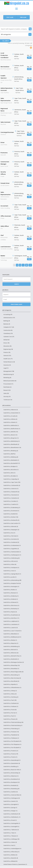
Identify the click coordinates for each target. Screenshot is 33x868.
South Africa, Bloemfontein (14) (12, 447)
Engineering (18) (8, 349)
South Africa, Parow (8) (10, 710)
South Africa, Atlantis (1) (10, 422)
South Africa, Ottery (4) (10, 694)
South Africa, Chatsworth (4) (11, 492)
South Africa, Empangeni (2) (11, 530)
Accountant (4, 206)
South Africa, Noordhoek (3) (11, 681)
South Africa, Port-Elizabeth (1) (12, 748)
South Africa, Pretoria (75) (11, 754)
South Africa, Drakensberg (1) (12, 507)
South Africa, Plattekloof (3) (11, 735)
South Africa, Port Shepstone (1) (12, 744)
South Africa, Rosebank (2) (11, 785)
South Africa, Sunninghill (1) (11, 826)
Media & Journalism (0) (10, 381)
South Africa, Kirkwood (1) (11, 602)
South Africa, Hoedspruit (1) (11, 568)
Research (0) (7, 390)
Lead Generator (6, 247)
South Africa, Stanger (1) (10, 811)
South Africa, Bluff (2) (9, 454)
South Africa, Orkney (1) (10, 691)
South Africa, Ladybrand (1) (11, 621)
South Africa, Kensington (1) (11, 586)
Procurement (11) (8, 384)
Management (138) (9, 371)
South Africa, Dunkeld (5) (10, 514)
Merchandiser (5, 67)
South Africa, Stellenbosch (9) (12, 814)
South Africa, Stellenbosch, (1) (12, 817)
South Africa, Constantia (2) (11, 498)
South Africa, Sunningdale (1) (12, 823)
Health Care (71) (8, 359)
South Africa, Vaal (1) (9, 845)
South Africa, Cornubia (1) (11, 501)
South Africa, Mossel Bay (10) (12, 665)
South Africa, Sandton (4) (11, 792)
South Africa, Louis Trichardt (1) (12, 631)
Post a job (10, 17)
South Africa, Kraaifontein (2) (12, 615)
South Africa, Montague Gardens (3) (14, 662)
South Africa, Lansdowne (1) (11, 624)
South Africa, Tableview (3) (11, 830)
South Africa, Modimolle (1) (11, 659)
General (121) (7, 356)
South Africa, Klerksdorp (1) (11, 609)
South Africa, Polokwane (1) (11, 738)
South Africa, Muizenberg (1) (12, 675)
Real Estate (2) (7, 387)
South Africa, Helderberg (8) (11, 558)
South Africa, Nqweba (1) (11, 684)
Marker (3, 256)
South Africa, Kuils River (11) (11, 618)
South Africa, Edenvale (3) (11, 526)
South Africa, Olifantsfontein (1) (12, 687)
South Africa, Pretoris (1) (10, 757)
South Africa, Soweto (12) (11, 801)
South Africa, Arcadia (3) (10, 416)
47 (27, 265)
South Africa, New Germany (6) (12, 678)
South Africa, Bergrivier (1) (11, 438)
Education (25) (7, 346)
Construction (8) (8, 330)
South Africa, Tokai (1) (10, 833)
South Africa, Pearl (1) (10, 716)
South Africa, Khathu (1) (10, 590)
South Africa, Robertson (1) (11, 776)
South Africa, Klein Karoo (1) (11, 605)
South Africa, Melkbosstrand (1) (12, 637)
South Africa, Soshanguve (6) (12, 798)
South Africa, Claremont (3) (11, 495)
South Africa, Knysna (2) (10, 612)
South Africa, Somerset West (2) (12, 795)
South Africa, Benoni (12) (10, 435)
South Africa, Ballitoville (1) (11, 425)
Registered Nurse (4, 110)
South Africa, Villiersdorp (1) (11, 852)
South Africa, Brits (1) (9, 473)
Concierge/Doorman (7, 132)
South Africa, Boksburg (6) (11, 457)
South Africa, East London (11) (12, 523)
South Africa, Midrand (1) (11, 650)
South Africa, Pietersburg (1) (11, 729)
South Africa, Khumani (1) (11, 593)
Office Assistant (6, 216)
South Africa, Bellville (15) (11, 432)
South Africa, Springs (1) (10, 808)
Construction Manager (5, 163)
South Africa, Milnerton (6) (11, 653)
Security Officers (3, 173)
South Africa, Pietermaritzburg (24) (13, 722)
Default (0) (6, 340)
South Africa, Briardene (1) (11, 470)
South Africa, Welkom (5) (10, 855)
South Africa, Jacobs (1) (10, 577)
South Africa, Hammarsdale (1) (12, 552)
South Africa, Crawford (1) (11, 504)
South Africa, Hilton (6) (10, 564)
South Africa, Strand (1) (10, 820)
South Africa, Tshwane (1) (11, 836)
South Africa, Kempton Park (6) (12, 583)
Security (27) (7, 396)
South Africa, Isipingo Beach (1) (12, 574)
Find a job (23, 17)
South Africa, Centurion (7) (11, 489)
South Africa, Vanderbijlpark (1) (12, 849)
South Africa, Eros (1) (9, 533)
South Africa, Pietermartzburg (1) (13, 725)
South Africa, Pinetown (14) (11, 732)
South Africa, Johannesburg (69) (12, 580)
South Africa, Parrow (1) (10, 713)
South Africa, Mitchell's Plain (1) (12, 656)
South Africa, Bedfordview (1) (12, 429)
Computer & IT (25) (9, 327)
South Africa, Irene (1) (10, 571)
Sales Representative (6, 99)
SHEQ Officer (5, 226)
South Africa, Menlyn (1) (10, 640)
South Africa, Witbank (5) (10, 861)
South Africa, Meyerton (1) (11, 643)
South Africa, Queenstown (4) (12, 763)
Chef (2, 235)
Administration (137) (9, 318)
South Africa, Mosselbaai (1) (11, 669)
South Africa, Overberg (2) (11, 697)
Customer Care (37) (9, 337)
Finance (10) (7, 352)
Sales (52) (6, 393)
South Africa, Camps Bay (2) (11, 479)
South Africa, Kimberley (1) (11, 596)
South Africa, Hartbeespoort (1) (12, 555)
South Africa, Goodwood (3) (11, 542)
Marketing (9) (7, 378)
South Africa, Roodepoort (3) (11, 782)
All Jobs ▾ (6, 41)
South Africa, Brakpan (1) (10, 466)
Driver (3, 142)
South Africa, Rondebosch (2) (12, 779)
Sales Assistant (6, 122)
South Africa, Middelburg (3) (12, 646)
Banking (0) (7, 321)
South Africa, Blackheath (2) (11, 444)
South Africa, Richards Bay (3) (12, 773)
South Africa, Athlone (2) (10, 419)
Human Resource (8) (9, 362)
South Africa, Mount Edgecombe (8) (13, 672)
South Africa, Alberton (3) (11, 410)
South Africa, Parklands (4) (11, 703)
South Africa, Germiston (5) (11, 539)
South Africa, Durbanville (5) (11, 520)
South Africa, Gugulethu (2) (11, 549)
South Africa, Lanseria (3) (11, 628)
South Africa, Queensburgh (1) (12, 760)
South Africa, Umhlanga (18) (11, 839)
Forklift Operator (4, 77)
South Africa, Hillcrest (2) (11, 561)
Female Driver (5, 183)
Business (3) (7, 324)
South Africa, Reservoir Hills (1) (12, 770)
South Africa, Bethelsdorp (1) (12, 441)
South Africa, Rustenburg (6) (11, 789)
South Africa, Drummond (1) (11, 511)
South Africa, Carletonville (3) (12, 485)
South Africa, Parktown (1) (11, 706)
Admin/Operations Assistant (7, 89)
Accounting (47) (8, 314)
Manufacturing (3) (9, 374)
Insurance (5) (7, 365)
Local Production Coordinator (5, 55)
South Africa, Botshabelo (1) (11, 460)
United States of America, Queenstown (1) (15, 864)
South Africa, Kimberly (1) (11, 599)
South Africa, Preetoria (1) (11, 751)
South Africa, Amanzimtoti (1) (12, 413)
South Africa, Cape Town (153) (12, 482)
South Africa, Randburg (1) (11, 766)
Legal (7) (6, 368)
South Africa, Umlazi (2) (10, 842)
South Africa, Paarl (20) (10, 700)
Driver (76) (6, 343)
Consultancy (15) (8, 333)
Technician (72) (8, 400)
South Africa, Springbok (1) (11, 804)
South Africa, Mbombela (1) (11, 634)
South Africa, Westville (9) (11, 858)
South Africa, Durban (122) (11, 517)
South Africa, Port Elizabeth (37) (12, 741)
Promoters (4, 153)
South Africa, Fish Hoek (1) (11, 536)
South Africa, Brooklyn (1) (11, 476)
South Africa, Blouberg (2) (11, 451)
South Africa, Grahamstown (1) (12, 545)
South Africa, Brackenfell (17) (12, 463)
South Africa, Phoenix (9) (10, 719)
